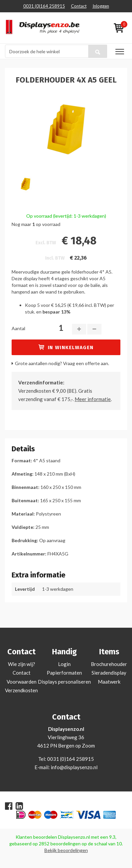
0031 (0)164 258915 (44, 6)
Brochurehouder (109, 664)
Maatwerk (109, 682)
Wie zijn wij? (22, 664)
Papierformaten (64, 673)
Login (64, 664)
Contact (79, 6)
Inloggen (101, 6)
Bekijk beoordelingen (66, 850)
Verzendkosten (21, 690)
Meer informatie (93, 399)
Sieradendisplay (109, 673)
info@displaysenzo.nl (74, 767)
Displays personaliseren (64, 682)
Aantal (18, 328)
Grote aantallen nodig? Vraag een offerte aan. (62, 363)
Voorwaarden (22, 682)
